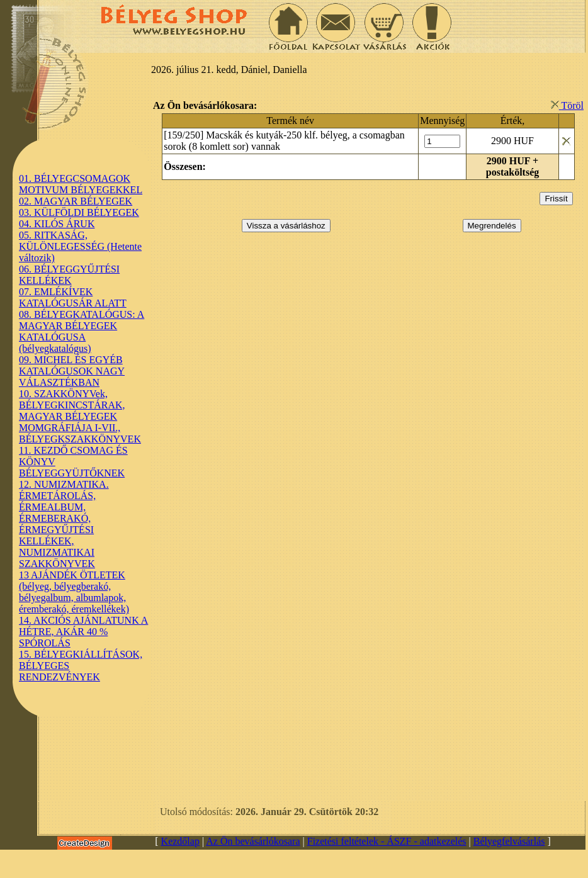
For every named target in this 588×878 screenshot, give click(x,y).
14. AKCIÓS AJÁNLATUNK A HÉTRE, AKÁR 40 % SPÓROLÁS (83, 632)
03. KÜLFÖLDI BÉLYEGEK (79, 212)
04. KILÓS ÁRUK (57, 224)
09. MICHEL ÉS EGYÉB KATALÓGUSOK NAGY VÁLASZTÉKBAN (72, 371)
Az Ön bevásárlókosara (253, 841)
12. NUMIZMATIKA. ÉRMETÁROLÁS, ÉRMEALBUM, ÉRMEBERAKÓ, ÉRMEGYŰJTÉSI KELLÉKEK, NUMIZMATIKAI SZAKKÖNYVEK (64, 524)
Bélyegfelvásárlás (509, 841)
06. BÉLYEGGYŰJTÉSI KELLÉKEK (69, 275)
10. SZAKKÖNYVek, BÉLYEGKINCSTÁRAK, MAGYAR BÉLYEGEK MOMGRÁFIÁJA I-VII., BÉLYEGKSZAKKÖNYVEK (80, 416)
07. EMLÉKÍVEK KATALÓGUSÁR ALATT (73, 297)
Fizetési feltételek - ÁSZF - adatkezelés (387, 841)
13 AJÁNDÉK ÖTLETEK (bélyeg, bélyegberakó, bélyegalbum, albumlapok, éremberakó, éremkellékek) (74, 592)
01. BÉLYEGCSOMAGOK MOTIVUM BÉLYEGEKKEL (81, 184)
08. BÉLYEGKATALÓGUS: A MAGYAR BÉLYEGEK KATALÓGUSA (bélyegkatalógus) (82, 331)
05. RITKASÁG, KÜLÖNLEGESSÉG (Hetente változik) (80, 246)
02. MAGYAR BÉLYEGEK (76, 201)
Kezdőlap (180, 841)
